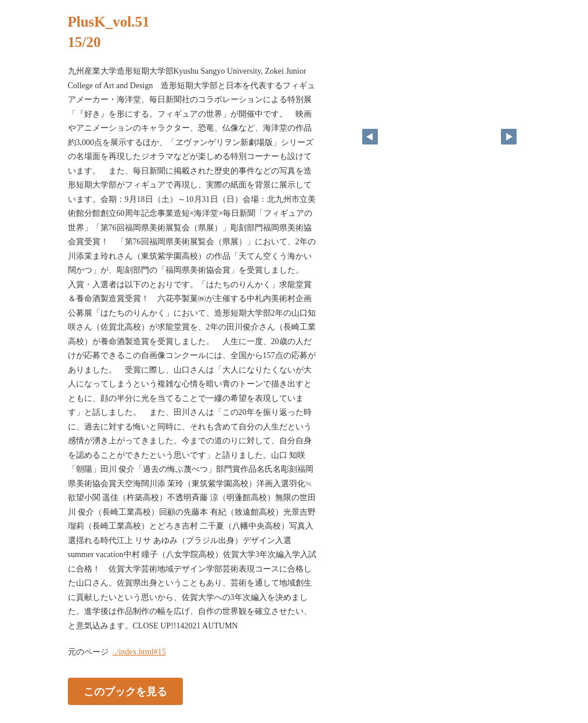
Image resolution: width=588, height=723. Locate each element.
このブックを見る (125, 692)
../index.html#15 (139, 652)
